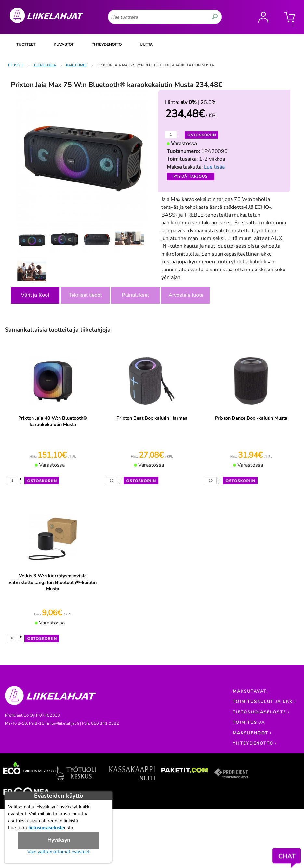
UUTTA (146, 44)
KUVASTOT (64, 44)
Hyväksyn (59, 840)
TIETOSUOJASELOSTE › (261, 712)
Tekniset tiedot (85, 295)
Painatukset (135, 295)
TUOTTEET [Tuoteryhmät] (26, 44)
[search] (215, 17)
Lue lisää (214, 167)
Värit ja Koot (35, 295)
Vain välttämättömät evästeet (59, 852)
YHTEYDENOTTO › (255, 743)
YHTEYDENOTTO (107, 44)
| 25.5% (198, 102)
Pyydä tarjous (191, 176)
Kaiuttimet (77, 65)
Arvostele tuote (186, 295)
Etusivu (16, 65)
